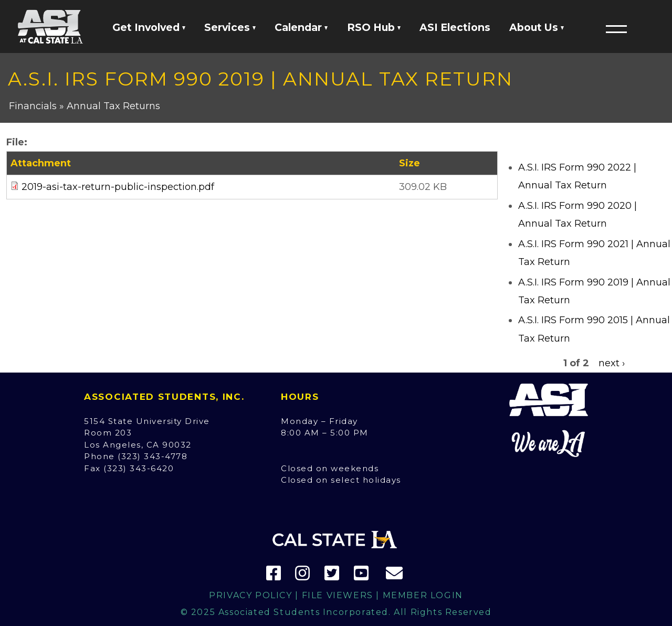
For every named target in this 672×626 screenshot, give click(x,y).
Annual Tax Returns (113, 106)
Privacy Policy (250, 595)
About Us (537, 27)
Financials (33, 106)
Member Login (423, 595)
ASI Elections (455, 27)
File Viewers (338, 595)
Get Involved (149, 27)
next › (612, 363)
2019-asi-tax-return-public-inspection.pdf (118, 187)
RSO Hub (374, 27)
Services (230, 27)
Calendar (301, 27)
